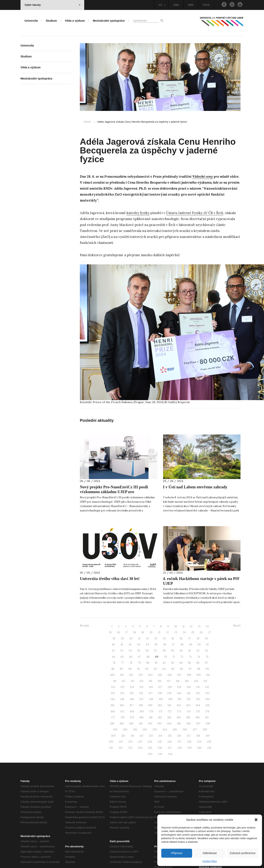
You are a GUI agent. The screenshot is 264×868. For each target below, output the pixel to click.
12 (191, 626)
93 (155, 669)
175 (198, 711)
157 (132, 705)
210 (123, 736)
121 (205, 681)
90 (130, 669)
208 (205, 730)
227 (179, 742)
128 (170, 687)
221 (121, 742)
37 (190, 639)
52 (113, 651)
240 (199, 748)
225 (160, 742)
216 (179, 736)
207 (195, 730)
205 (175, 730)
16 (119, 632)
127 (160, 687)
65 (122, 657)
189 (122, 724)
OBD (176, 5)
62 (198, 651)
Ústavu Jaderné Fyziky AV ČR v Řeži (195, 213)
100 (112, 675)
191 (141, 724)
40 (113, 644)
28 (114, 639)
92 (147, 669)
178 (123, 717)
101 (122, 675)
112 (124, 681)
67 (139, 657)
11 (184, 626)
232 (121, 748)
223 (140, 742)
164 (198, 705)
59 (173, 651)
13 (199, 626)
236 (160, 748)
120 (196, 681)
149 (161, 699)
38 (198, 639)
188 (112, 724)
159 (150, 705)
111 (115, 681)
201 (135, 730)
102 (131, 675)
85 (190, 663)
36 (181, 639)
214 (160, 736)
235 (150, 748)
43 (139, 644)
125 (141, 687)
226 (170, 742)
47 (173, 644)
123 (123, 687)
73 (190, 657)
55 (139, 651)
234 (140, 748)
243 (160, 754)
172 (170, 711)
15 (110, 632)
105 (160, 675)
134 (122, 693)
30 (131, 639)
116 (160, 681)
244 (170, 754)
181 (151, 717)
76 (114, 663)
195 (179, 724)
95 (173, 669)
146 (132, 699)
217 (189, 736)
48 (182, 644)
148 (151, 699)
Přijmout (177, 853)
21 (159, 632)
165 (208, 705)
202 (145, 730)
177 (113, 717)
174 (189, 711)
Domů (87, 122)
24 (184, 632)
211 (132, 736)
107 (179, 675)
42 (130, 644)
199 (115, 730)
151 (180, 699)
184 (179, 717)
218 (198, 736)
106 (170, 675)
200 (125, 730)
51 (207, 644)
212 (141, 736)
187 (207, 717)
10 (176, 626)
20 (151, 632)
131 (198, 687)
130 (189, 687)
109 (199, 675)
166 (113, 711)
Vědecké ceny (203, 177)
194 (169, 724)
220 (111, 742)
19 (143, 632)
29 (122, 639)
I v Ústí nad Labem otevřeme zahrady (195, 487)
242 (150, 754)
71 (174, 657)
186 (198, 717)
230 (209, 742)
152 (189, 699)
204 (165, 730)
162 (179, 705)
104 (150, 675)
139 (169, 693)
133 (113, 693)
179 (132, 717)
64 (113, 657)
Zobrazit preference (242, 853)
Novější (84, 626)
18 (135, 632)
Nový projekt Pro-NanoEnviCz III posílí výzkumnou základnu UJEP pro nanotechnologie (114, 492)
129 (179, 687)
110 (208, 675)
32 (147, 639)
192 (150, 724)
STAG (206, 5)
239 (189, 748)
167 (122, 711)
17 (127, 632)
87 (206, 663)
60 (181, 651)
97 (190, 669)
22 (167, 632)
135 (132, 693)
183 (169, 717)
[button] (256, 820)
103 (141, 675)
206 (185, 730)
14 (207, 626)
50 (199, 644)
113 (132, 681)
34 (164, 639)
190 (131, 724)
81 (156, 663)
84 (181, 663)
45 (156, 644)
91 (138, 669)
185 (188, 717)
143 (207, 693)
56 (147, 651)
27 (210, 632)
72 (182, 657)
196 (189, 724)
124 (132, 687)
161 (169, 705)
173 (179, 711)
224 (150, 742)
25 (193, 632)
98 (199, 669)
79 (139, 663)
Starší (237, 626)
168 (132, 711)
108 (189, 675)
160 (160, 705)
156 (122, 705)
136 (141, 693)
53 (122, 651)
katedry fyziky (138, 213)
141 (189, 693)
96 (181, 669)
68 (148, 657)
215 (170, 736)
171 (161, 711)
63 (207, 651)
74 (199, 657)
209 (113, 736)
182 (160, 717)
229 (199, 742)
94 (164, 669)
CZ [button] (162, 5)
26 (201, 632)
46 (165, 644)
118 (178, 681)
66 (131, 657)
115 (151, 681)
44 (147, 644)
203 (155, 730)
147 (142, 699)
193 (160, 724)
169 (142, 711)
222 (130, 742)
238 (179, 748)
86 (198, 663)
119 (187, 681)
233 (130, 748)
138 (160, 693)
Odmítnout (210, 853)
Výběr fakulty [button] (52, 5)
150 (170, 699)
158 (141, 705)
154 (208, 699)
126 (151, 687)
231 (111, 748)
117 (169, 681)
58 (164, 651)
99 (207, 669)
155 (113, 705)
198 (208, 724)
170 (151, 711)
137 (151, 693)
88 (113, 669)
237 (170, 748)
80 (148, 663)
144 (113, 699)
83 (173, 663)
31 (139, 639)
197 (198, 724)
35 (173, 639)
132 (207, 687)
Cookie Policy (210, 861)
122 (113, 687)
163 (188, 705)
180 (142, 717)
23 (176, 632)
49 (191, 644)
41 (122, 644)
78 (131, 663)
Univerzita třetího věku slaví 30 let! (110, 579)
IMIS (191, 5)
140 (179, 693)
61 (190, 651)
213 (151, 736)
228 (189, 742)
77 (122, 663)
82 (164, 663)
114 (142, 681)
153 (198, 699)
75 (207, 657)
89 (121, 669)
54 (130, 651)
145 (122, 699)
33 (156, 639)
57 (156, 651)
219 (207, 736)
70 (165, 657)
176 (207, 711)
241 (209, 748)
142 (198, 693)
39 (206, 639)
